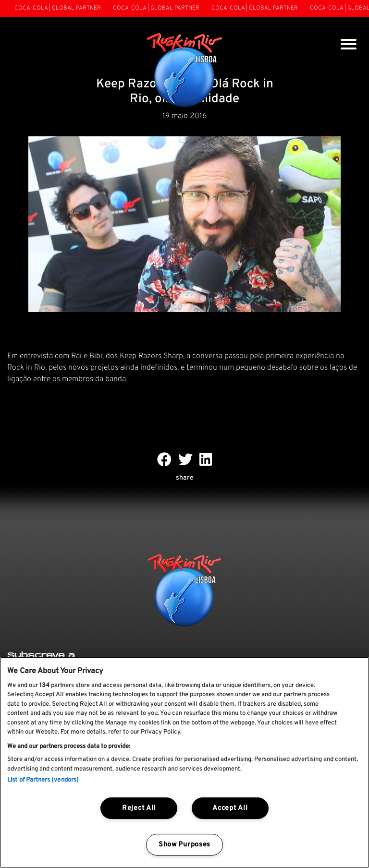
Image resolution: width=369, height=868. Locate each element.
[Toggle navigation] (349, 45)
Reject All (139, 808)
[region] (184, 762)
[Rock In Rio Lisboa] (185, 71)
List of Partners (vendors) (43, 780)
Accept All (230, 808)
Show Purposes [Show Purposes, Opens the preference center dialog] (184, 845)
